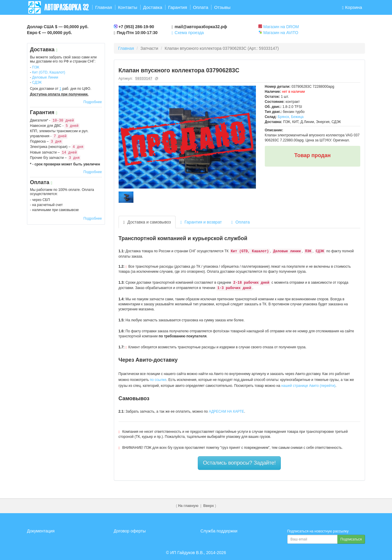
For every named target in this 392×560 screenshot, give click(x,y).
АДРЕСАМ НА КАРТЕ (226, 411)
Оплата (201, 7)
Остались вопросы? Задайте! (239, 463)
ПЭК (36, 67)
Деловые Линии (45, 77)
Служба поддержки (219, 531)
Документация (41, 531)
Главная (104, 7)
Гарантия (178, 7)
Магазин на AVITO (281, 33)
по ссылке (158, 380)
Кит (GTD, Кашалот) (49, 72)
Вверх (208, 506)
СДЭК (37, 82)
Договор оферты (130, 531)
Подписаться (351, 539)
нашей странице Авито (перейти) (309, 386)
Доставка (153, 7)
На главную (188, 506)
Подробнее (93, 102)
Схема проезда (188, 33)
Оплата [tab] (240, 222)
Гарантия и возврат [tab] (201, 222)
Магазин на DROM (281, 27)
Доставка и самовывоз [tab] (147, 222)
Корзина (352, 7)
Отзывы (222, 7)
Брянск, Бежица (290, 117)
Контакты (128, 7)
